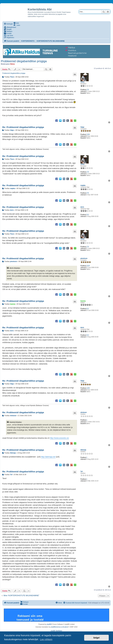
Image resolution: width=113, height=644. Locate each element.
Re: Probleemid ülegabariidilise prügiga (23, 127)
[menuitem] (16, 23)
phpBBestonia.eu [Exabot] (59, 627)
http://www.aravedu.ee (59, 438)
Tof (82, 472)
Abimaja (83, 450)
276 (88, 193)
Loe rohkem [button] (46, 639)
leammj (83, 301)
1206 (88, 134)
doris (82, 207)
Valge (82, 127)
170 (88, 90)
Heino (13, 64)
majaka (83, 185)
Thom (82, 82)
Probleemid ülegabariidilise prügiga (24, 61)
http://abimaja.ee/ (48, 457)
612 (88, 309)
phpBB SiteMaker (56, 631)
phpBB (49, 624)
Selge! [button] (96, 638)
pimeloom (84, 258)
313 (88, 215)
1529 (88, 266)
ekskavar (84, 412)
